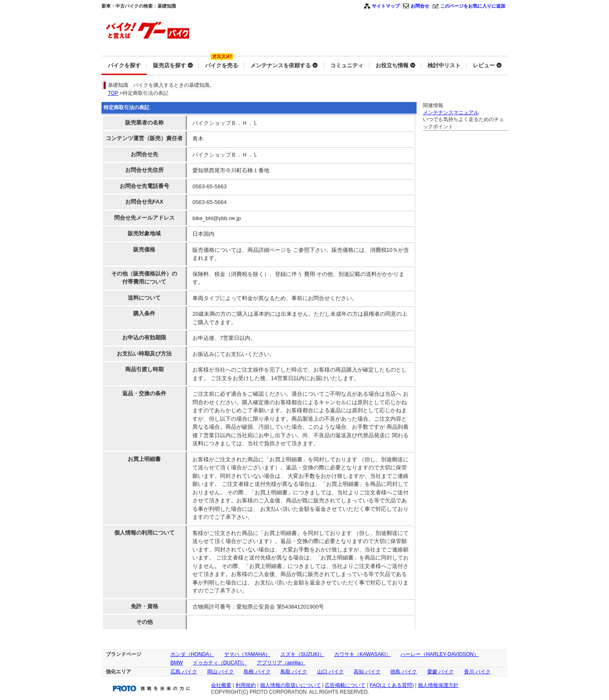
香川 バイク (477, 672)
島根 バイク (257, 672)
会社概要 (221, 685)
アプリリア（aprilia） (281, 663)
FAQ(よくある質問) (392, 685)
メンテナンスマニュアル (451, 113)
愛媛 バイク (440, 672)
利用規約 (246, 685)
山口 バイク (331, 672)
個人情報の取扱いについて (291, 685)
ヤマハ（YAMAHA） (247, 654)
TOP (113, 93)
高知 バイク (367, 672)
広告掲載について (345, 685)
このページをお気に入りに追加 (473, 6)
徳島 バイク (404, 672)
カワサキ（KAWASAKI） (362, 654)
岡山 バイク (221, 672)
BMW (177, 663)
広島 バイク (184, 672)
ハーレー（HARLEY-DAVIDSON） (440, 654)
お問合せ (420, 6)
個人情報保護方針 (438, 685)
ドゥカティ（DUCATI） (220, 663)
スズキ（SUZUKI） (302, 654)
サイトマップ (386, 6)
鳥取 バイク (294, 672)
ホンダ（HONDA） (192, 654)
